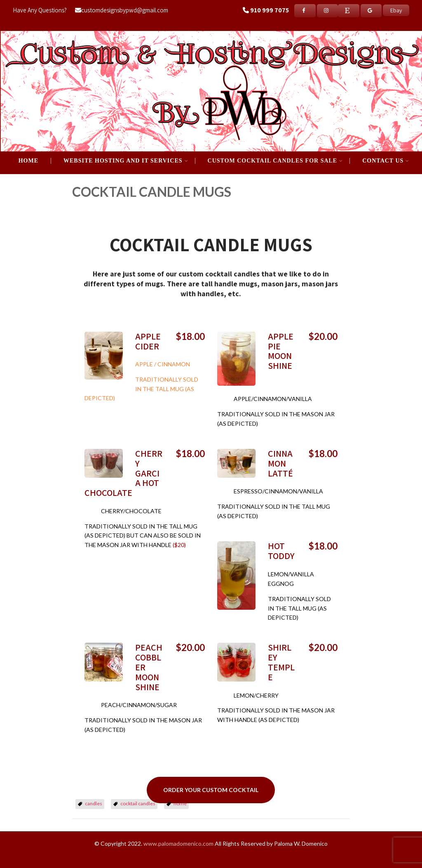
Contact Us (386, 161)
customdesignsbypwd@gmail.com (122, 10)
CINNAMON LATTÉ (280, 463)
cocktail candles (138, 803)
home (180, 803)
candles (94, 803)
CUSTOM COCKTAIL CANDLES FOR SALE (275, 161)
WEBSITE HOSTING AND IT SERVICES (126, 161)
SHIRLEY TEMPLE (281, 662)
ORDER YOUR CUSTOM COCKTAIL (211, 790)
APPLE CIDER (148, 341)
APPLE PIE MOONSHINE (281, 351)
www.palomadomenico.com (178, 843)
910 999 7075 (270, 10)
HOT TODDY (281, 551)
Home (28, 161)
